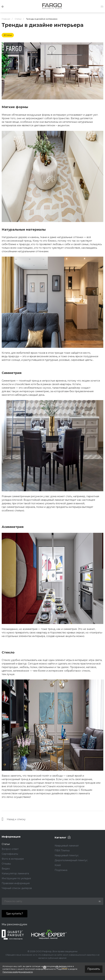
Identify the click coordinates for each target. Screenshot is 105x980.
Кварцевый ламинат (67, 846)
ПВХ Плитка (62, 851)
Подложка (61, 870)
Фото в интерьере (13, 859)
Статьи (6, 844)
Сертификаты (10, 854)
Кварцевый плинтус (67, 855)
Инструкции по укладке (16, 878)
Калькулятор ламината (15, 873)
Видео (6, 869)
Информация (11, 837)
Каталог (60, 837)
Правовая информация (16, 883)
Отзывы (6, 864)
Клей (58, 865)
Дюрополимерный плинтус (71, 860)
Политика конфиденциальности (18, 972)
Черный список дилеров (17, 888)
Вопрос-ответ (10, 849)
